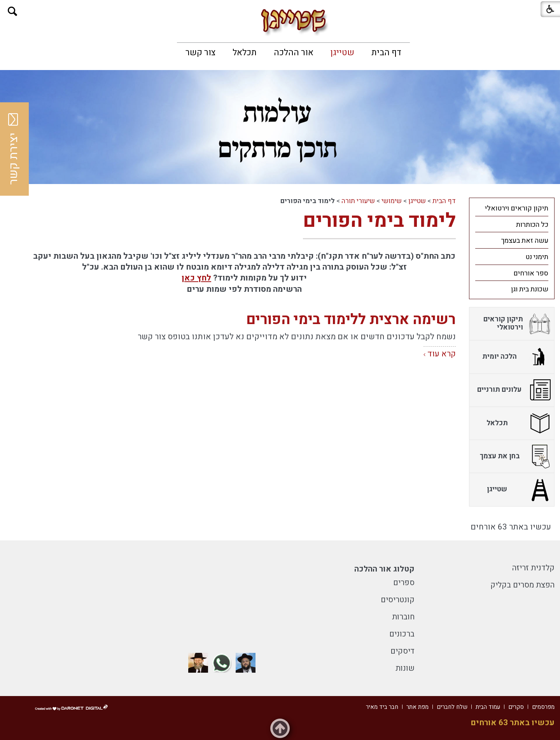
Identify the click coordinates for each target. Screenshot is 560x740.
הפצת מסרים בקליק (522, 585)
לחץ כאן (196, 278)
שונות (405, 668)
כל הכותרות (532, 225)
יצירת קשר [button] (14, 149)
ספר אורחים (531, 273)
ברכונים (402, 634)
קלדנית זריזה (533, 568)
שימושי (392, 201)
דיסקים (402, 651)
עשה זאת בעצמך (525, 241)
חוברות (403, 617)
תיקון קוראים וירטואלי (517, 208)
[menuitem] (386, 53)
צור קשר (200, 53)
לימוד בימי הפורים (379, 221)
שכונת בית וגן (530, 289)
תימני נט (537, 257)
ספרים (404, 583)
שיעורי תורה (358, 201)
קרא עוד (442, 354)
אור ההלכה (294, 53)
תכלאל (245, 53)
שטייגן (342, 53)
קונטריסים (398, 600)
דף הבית (386, 53)
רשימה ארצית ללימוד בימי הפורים (351, 320)
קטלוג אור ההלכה (384, 569)
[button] (13, 11)
